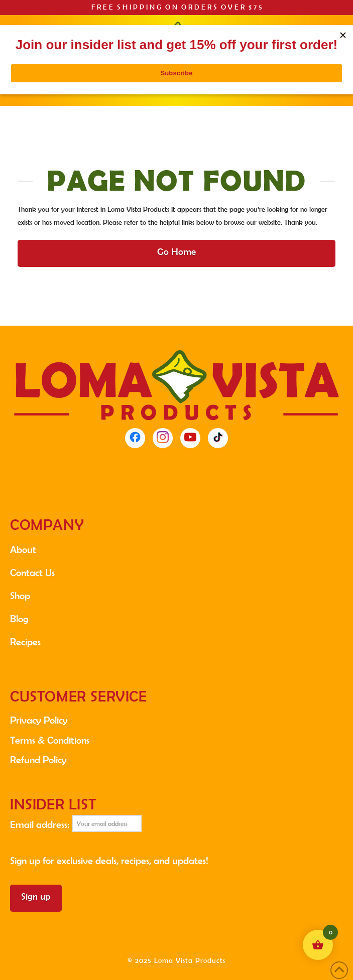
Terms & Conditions (50, 740)
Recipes (25, 642)
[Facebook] (135, 438)
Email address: (76, 823)
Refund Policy (38, 760)
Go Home (176, 252)
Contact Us (32, 573)
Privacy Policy (39, 720)
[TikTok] (218, 438)
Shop (20, 596)
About (23, 549)
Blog (19, 619)
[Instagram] (163, 438)
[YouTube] (190, 438)
